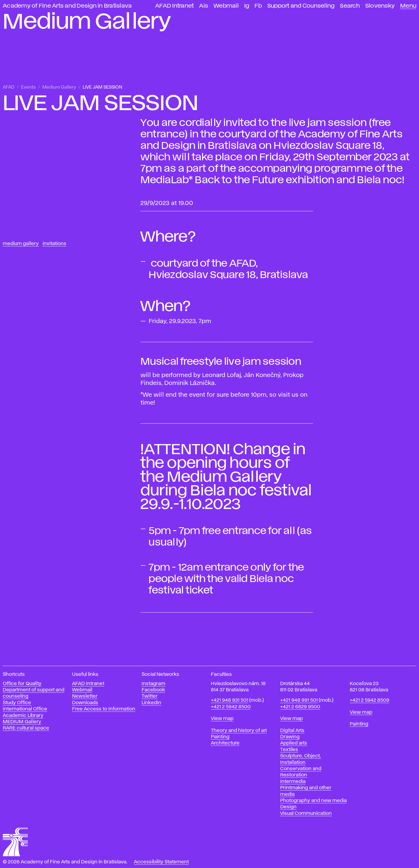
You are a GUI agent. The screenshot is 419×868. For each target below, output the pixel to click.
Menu (408, 6)
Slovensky (380, 6)
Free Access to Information (104, 709)
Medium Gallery (59, 87)
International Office (25, 709)
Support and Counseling (301, 6)
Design (288, 807)
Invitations (54, 244)
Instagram (153, 684)
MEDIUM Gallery (22, 722)
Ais (204, 6)
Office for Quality (22, 684)
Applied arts (294, 743)
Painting (220, 737)
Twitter (150, 696)
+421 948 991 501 (299, 700)
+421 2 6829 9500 (300, 707)
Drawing (290, 737)
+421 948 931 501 (230, 700)
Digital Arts (292, 731)
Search (350, 6)
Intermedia (293, 782)
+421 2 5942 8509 (369, 700)
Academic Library (23, 716)
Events (28, 87)
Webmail (226, 6)
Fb (258, 6)
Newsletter (85, 696)
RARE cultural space (26, 728)
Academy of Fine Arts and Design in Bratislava (67, 6)
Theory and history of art (239, 731)
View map (222, 719)
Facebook (153, 690)
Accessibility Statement (161, 862)
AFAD (9, 87)
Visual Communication (306, 813)
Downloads (85, 703)
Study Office (17, 703)
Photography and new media (313, 801)
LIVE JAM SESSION (102, 87)
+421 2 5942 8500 (231, 707)
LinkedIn (151, 703)
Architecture (225, 743)
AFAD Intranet (174, 6)
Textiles (289, 750)
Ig (247, 6)
